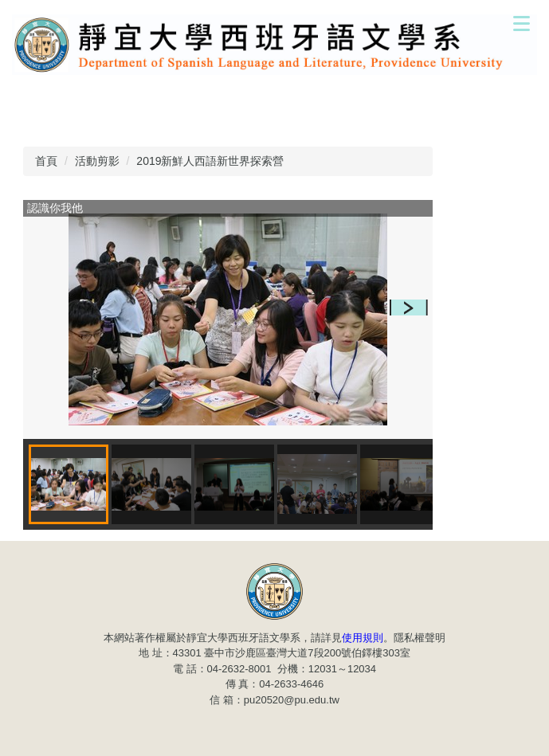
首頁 (46, 161)
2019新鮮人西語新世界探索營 (210, 161)
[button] (409, 307)
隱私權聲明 (420, 638)
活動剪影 (97, 161)
